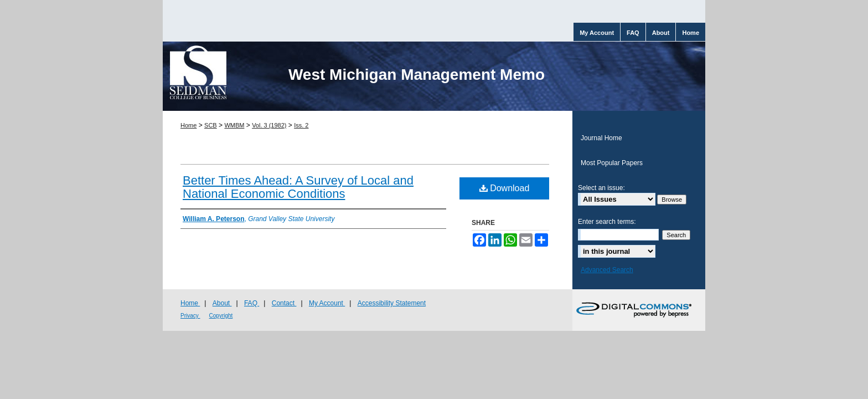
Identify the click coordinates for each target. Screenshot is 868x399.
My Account (327, 303)
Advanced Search (607, 270)
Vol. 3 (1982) (269, 125)
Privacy (190, 316)
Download (505, 188)
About (222, 303)
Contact (284, 303)
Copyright (221, 316)
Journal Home (601, 138)
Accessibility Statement (392, 303)
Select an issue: (601, 188)
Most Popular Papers (612, 163)
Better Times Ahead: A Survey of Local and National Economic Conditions (298, 187)
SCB (211, 125)
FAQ (252, 303)
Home (188, 125)
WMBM (234, 125)
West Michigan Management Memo (417, 75)
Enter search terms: (607, 222)
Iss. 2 (301, 125)
